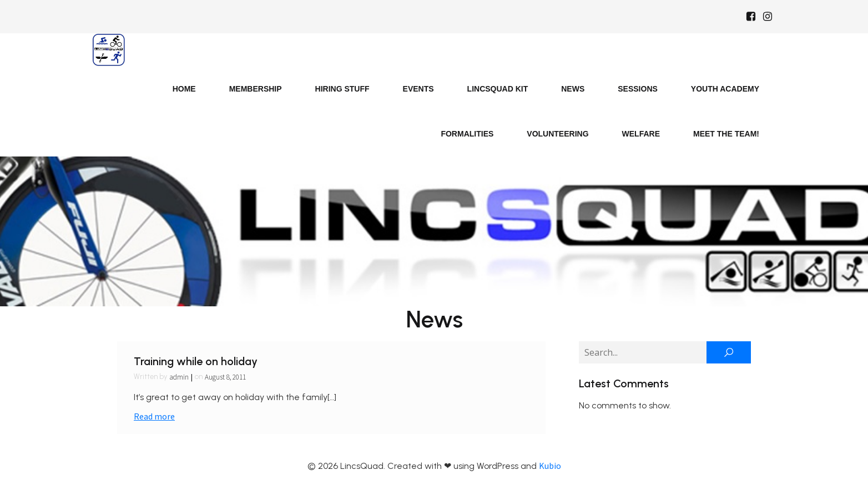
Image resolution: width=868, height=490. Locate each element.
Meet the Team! (726, 134)
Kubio (550, 466)
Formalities (467, 134)
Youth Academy (725, 89)
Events (418, 89)
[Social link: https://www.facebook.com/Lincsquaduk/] (751, 17)
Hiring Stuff (342, 89)
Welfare (641, 134)
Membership (256, 89)
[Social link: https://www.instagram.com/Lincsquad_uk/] (768, 17)
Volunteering (557, 134)
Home (184, 89)
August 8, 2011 (225, 377)
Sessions (638, 89)
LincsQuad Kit (498, 89)
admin (179, 377)
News (573, 89)
